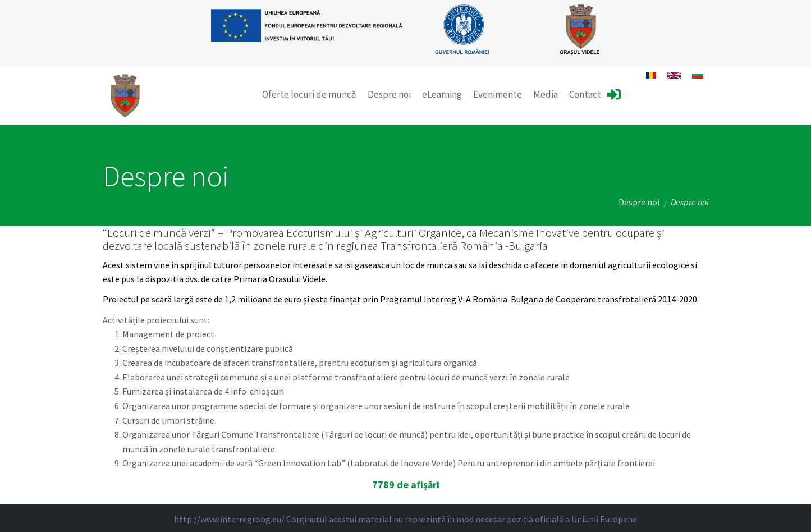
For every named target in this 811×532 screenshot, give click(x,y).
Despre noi (389, 94)
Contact (585, 94)
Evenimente (498, 94)
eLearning (442, 94)
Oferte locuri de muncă (309, 94)
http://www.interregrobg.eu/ (229, 519)
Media (546, 94)
